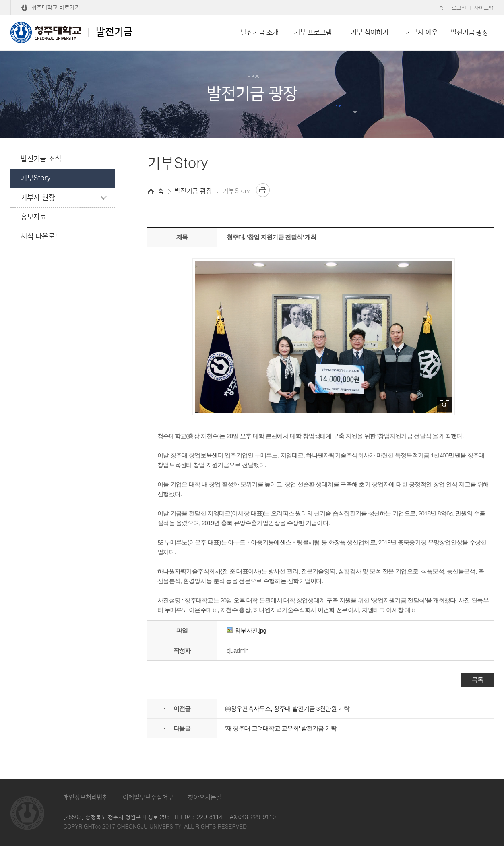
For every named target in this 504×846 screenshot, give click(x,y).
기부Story (35, 178)
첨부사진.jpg (246, 630)
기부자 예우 (422, 33)
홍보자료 (33, 217)
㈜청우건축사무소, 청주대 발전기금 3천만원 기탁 (287, 708)
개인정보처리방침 (86, 797)
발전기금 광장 (469, 33)
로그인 (459, 8)
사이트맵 (484, 8)
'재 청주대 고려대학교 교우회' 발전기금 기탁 (281, 728)
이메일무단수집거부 (148, 797)
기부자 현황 (38, 198)
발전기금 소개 (260, 33)
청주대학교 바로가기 (56, 8)
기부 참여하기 (370, 33)
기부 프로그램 (313, 33)
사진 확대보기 (445, 405)
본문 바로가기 (252, 0)
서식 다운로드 (41, 236)
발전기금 (72, 32)
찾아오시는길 (205, 797)
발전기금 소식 (41, 159)
